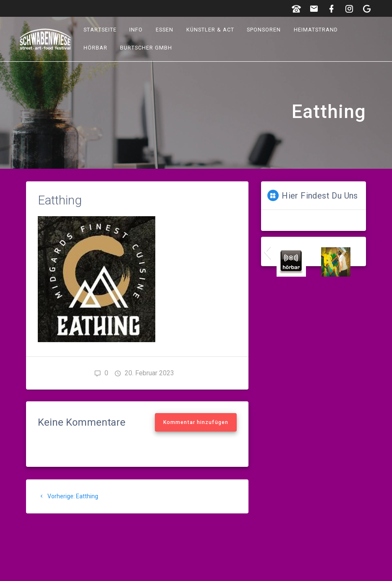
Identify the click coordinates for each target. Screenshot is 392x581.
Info (136, 30)
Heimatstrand (316, 30)
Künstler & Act (210, 30)
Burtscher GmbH (146, 48)
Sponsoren (264, 30)
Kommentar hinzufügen (196, 422)
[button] (267, 251)
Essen (165, 30)
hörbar (95, 48)
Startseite (100, 30)
